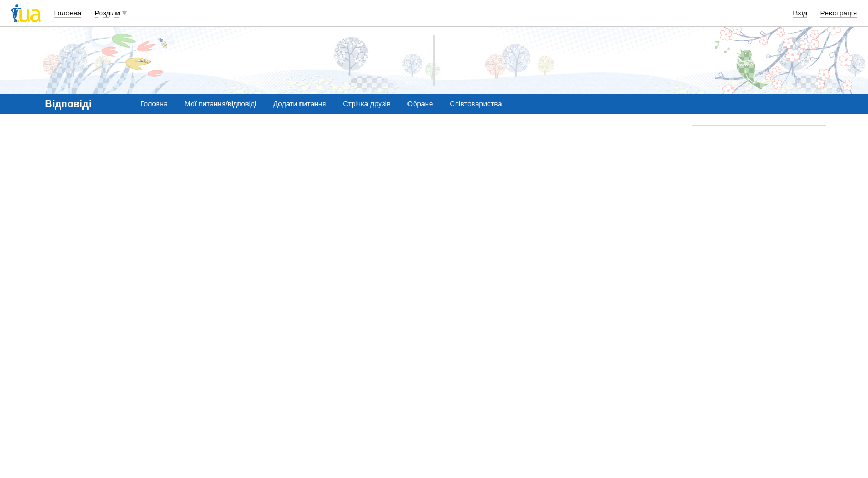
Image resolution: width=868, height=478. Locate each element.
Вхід (800, 13)
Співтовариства (476, 104)
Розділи (107, 13)
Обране (420, 104)
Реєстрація (839, 13)
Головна (68, 13)
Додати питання (299, 104)
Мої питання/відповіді (220, 104)
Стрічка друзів (367, 104)
